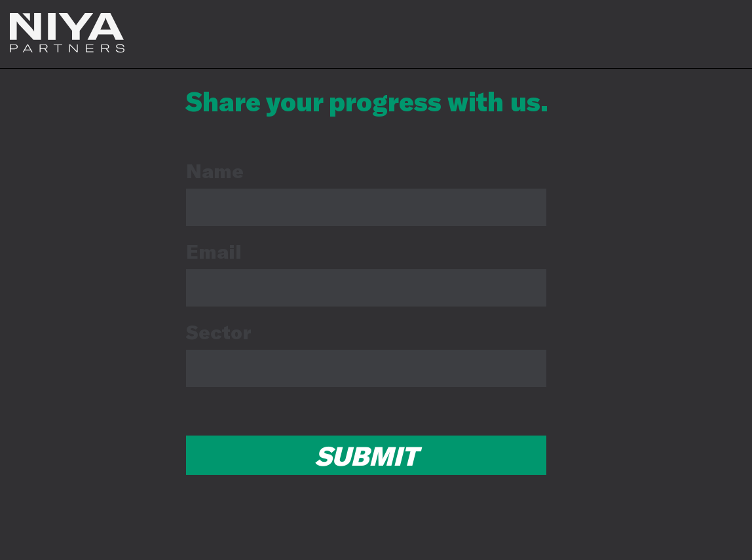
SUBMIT (367, 455)
